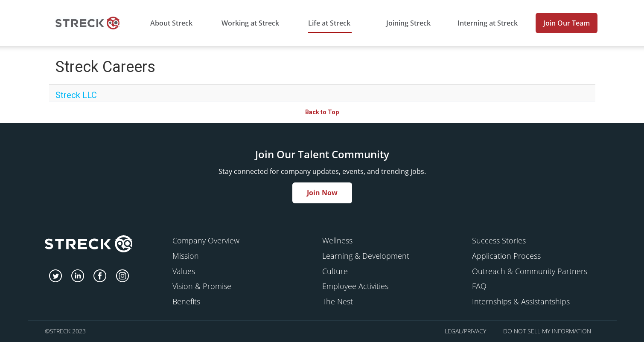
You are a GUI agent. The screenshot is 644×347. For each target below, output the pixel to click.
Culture (335, 271)
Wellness (337, 240)
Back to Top (322, 112)
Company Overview (206, 240)
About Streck (171, 23)
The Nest (338, 301)
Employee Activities (355, 286)
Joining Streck (408, 23)
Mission (186, 256)
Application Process (506, 256)
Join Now (322, 193)
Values (184, 271)
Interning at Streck (488, 23)
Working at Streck (250, 23)
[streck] (89, 245)
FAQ (479, 286)
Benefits (186, 301)
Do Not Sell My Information (547, 331)
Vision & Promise (202, 286)
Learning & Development (366, 256)
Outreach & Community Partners (530, 271)
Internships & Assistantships (521, 301)
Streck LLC (76, 95)
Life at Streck (329, 23)
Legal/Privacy (465, 331)
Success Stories (499, 240)
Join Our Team (567, 23)
